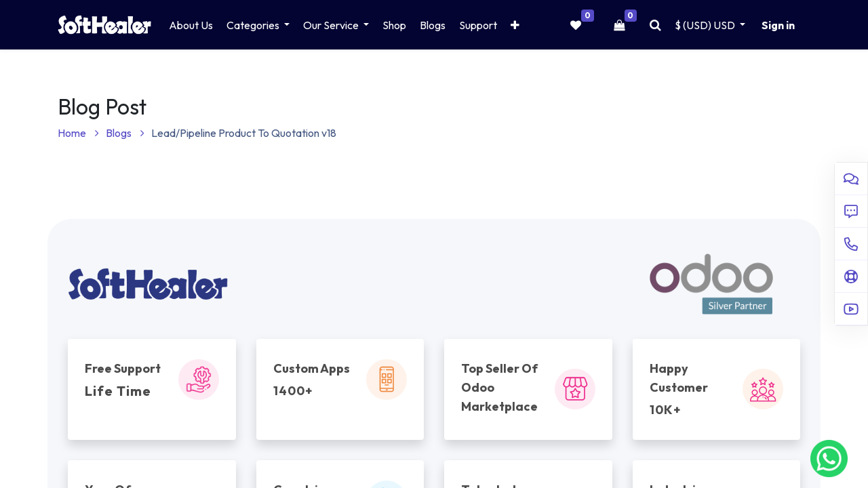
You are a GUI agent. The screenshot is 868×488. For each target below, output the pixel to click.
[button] (515, 25)
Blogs (125, 133)
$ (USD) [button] (706, 25)
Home (78, 133)
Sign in (778, 25)
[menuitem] (191, 25)
